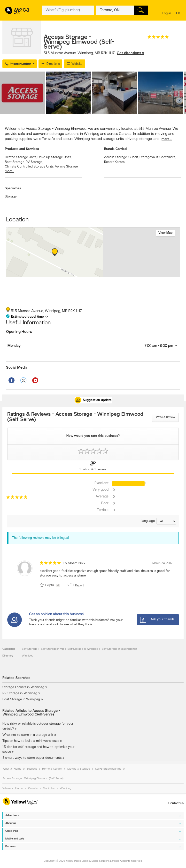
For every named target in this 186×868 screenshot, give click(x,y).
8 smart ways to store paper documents (32, 758)
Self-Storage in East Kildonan (119, 649)
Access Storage (116, 157)
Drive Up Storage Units (54, 157)
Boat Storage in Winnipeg (21, 699)
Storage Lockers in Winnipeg (23, 687)
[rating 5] (158, 38)
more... (167, 139)
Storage (11, 197)
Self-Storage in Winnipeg (83, 649)
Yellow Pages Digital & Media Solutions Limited (92, 861)
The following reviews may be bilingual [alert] (40, 538)
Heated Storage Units (21, 157)
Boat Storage (15, 162)
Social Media (17, 368)
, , (94, 53)
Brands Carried (115, 149)
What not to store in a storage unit (28, 735)
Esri (100, 274)
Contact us (176, 803)
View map (166, 233)
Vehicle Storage (67, 167)
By (74, 563)
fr (179, 14)
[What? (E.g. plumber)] (68, 10)
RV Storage (34, 162)
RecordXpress (114, 162)
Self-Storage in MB (52, 649)
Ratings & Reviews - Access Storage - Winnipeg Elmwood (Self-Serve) (75, 417)
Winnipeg (28, 656)
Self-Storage (30, 649)
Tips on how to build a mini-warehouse (31, 741)
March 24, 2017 (163, 563)
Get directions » (130, 53)
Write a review (165, 417)
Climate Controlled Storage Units (29, 167)
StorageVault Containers (158, 157)
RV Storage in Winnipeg (20, 693)
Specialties (13, 188)
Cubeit (133, 157)
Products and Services (22, 149)
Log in (167, 13)
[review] (93, 575)
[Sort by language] (166, 521)
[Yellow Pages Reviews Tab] (93, 467)
